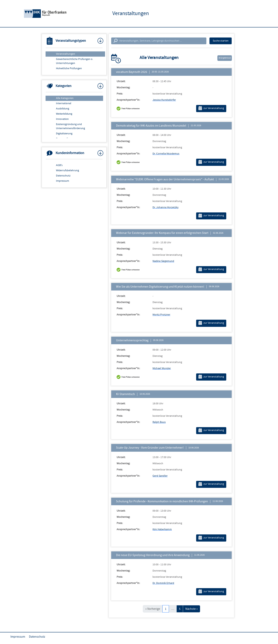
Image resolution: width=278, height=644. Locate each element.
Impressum (63, 181)
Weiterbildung (64, 114)
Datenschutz (63, 176)
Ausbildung (63, 109)
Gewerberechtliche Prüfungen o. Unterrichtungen (75, 61)
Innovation (62, 119)
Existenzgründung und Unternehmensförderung (70, 126)
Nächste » (192, 609)
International (64, 103)
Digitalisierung (64, 134)
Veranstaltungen (66, 54)
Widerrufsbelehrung (67, 170)
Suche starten (221, 41)
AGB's (59, 165)
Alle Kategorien (65, 98)
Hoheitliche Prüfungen (69, 68)
